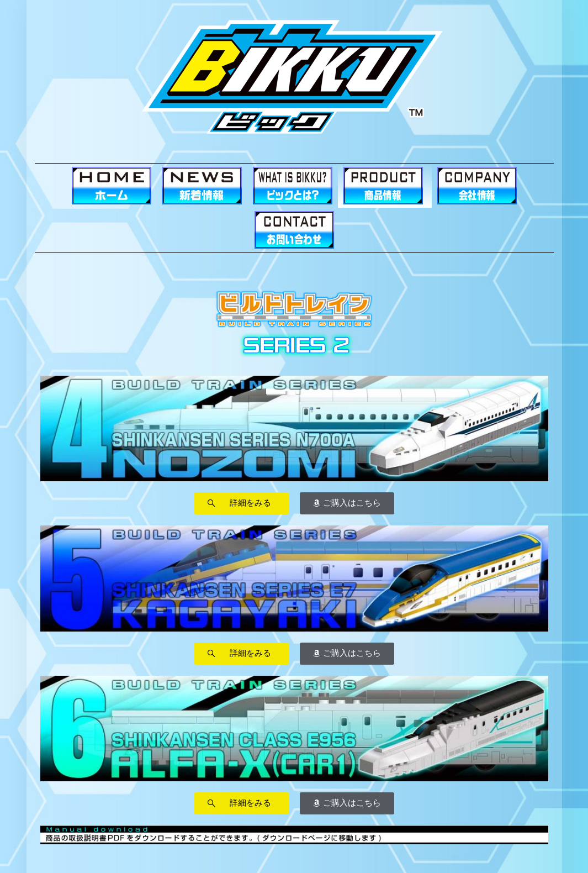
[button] (242, 503)
